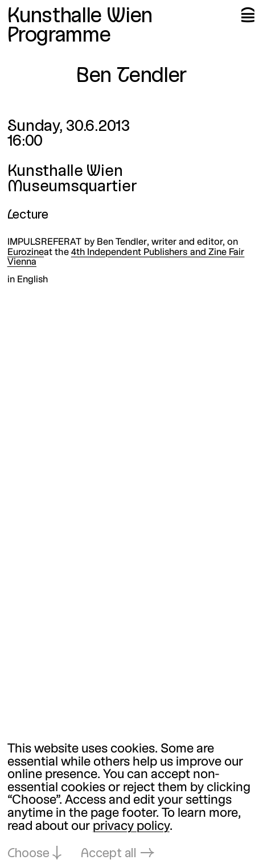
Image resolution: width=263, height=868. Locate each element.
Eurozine (26, 252)
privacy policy (131, 827)
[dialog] (131, 802)
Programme (59, 36)
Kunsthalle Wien (80, 17)
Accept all (109, 854)
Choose (28, 854)
